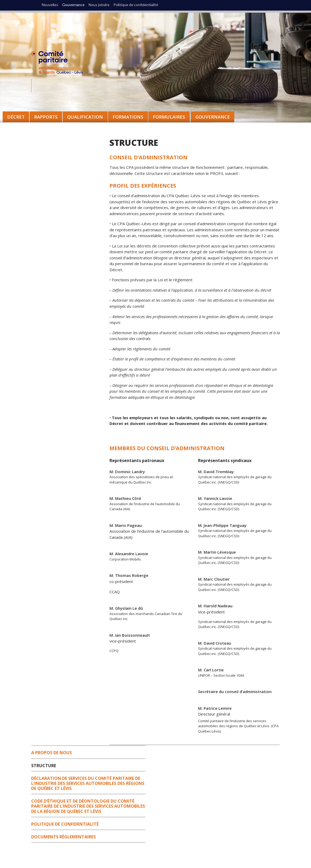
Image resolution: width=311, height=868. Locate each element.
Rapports (46, 117)
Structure (44, 766)
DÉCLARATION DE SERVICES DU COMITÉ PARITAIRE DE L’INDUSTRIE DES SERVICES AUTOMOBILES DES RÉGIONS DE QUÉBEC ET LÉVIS (88, 783)
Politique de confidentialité (136, 5)
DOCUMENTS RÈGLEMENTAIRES (63, 837)
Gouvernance (213, 117)
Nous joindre (99, 5)
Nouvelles (50, 5)
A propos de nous (52, 753)
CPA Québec (60, 64)
